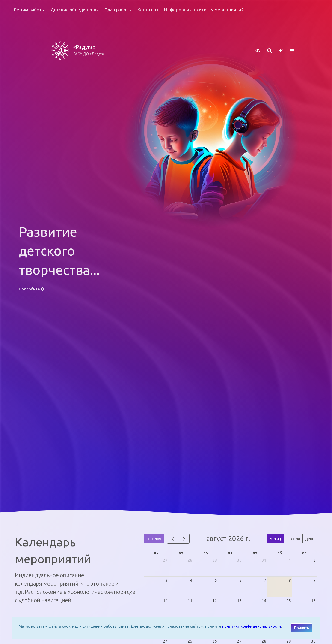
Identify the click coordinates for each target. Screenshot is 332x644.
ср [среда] (206, 553)
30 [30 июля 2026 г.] (239, 560)
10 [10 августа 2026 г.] (165, 600)
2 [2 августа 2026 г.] (314, 560)
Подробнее (32, 289)
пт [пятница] (255, 553)
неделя (293, 539)
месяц (275, 539)
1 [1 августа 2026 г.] (290, 560)
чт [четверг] (230, 553)
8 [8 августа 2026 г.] (290, 580)
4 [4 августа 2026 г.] (191, 580)
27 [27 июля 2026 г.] (165, 560)
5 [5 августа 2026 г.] (216, 580)
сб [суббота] (280, 553)
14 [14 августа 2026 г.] (264, 600)
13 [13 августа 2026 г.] (239, 600)
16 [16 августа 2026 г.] (313, 600)
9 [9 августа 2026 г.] (314, 580)
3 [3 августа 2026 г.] (166, 580)
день (310, 539)
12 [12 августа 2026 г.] (215, 600)
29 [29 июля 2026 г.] (215, 560)
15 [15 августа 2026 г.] (289, 600)
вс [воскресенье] (304, 553)
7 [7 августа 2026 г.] (265, 580)
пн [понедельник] (156, 553)
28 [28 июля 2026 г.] (190, 560)
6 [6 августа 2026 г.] (240, 580)
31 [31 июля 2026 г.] (264, 560)
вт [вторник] (181, 553)
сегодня (154, 539)
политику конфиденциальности (252, 626)
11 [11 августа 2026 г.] (190, 600)
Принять (302, 628)
